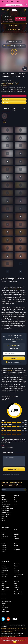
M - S (15, 502)
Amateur (4, 530)
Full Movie (7, 96)
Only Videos (15, 345)
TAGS (23, 108)
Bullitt (3, 564)
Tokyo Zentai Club (6, 601)
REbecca (16, 588)
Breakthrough (5, 536)
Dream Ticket (5, 568)
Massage (4, 550)
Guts (15, 568)
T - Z (15, 504)
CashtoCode (12, 637)
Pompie (4, 594)
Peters (3, 592)
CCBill (21, 635)
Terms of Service (6, 504)
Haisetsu (16, 570)
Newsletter (13, 482)
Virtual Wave (5, 607)
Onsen (16, 548)
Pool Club (17, 581)
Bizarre (3, 534)
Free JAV (20, 482)
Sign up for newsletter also (15, 362)
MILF (15, 543)
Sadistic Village (18, 592)
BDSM (3, 532)
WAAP (3, 609)
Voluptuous (17, 550)
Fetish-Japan (5, 574)
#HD (17, 83)
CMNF (16, 532)
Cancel (3, 521)
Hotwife (4, 545)
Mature (3, 552)
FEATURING (6, 108)
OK (15, 642)
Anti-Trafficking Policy (7, 508)
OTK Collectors (5, 588)
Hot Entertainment (19, 574)
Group (3, 543)
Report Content (5, 510)
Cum (15, 536)
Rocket (16, 590)
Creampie (17, 534)
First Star (4, 576)
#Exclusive (5, 85)
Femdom (16, 538)
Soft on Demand (18, 594)
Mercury (16, 576)
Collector (4, 566)
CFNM (16, 530)
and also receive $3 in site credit (14, 47)
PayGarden (4, 637)
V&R (3, 605)
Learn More (22, 640)
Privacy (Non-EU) (6, 514)
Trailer (6, 99)
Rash (15, 586)
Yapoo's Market (5, 612)
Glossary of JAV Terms (8, 486)
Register (9, 45)
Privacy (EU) (5, 517)
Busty (3, 538)
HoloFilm (16, 572)
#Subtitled (10, 83)
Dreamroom (5, 570)
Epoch (18, 635)
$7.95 (14, 25)
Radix (15, 584)
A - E (15, 498)
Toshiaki (4, 603)
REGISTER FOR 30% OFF (14, 5)
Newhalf (16, 545)
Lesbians (4, 548)
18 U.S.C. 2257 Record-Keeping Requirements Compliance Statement (12, 631)
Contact (3, 519)
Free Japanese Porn (7, 484)
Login (4, 45)
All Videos (15, 348)
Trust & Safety (5, 506)
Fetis (3, 572)
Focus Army (17, 564)
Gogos (4, 83)
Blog (16, 484)
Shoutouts (19, 486)
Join (7, 482)
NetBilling (14, 635)
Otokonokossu (5, 590)
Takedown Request (6, 512)
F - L (15, 500)
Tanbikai (4, 599)
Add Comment (14, 469)
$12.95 (14, 30)
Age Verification (6, 502)
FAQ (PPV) (4, 500)
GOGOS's (10, 370)
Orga (3, 586)
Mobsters (4, 581)
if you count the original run (15, 289)
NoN (3, 584)
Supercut (6, 103)
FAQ (3, 498)
